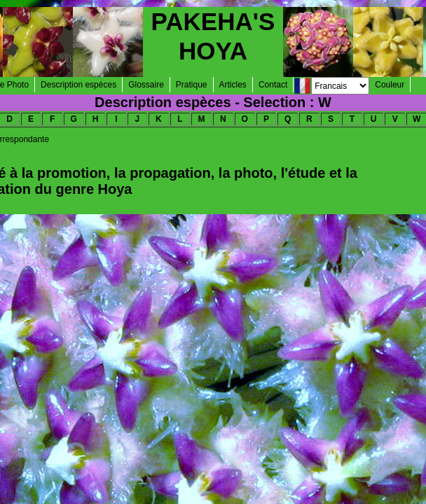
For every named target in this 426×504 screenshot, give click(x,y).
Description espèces (78, 85)
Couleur (390, 85)
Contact (273, 85)
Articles (233, 85)
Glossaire (146, 85)
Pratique (192, 85)
